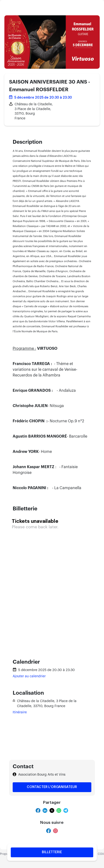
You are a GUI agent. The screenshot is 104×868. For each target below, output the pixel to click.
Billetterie (52, 852)
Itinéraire (20, 712)
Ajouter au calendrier (29, 676)
